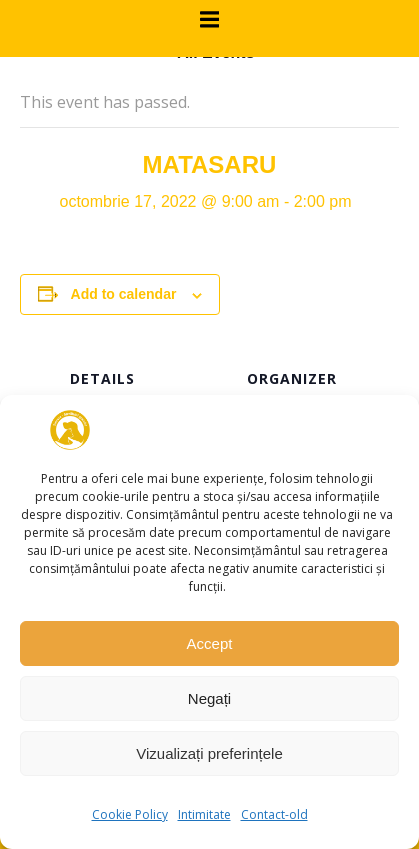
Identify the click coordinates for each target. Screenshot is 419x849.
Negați (209, 698)
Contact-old (274, 814)
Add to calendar (124, 294)
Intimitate (204, 814)
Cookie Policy (130, 814)
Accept (210, 643)
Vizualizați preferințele (209, 753)
